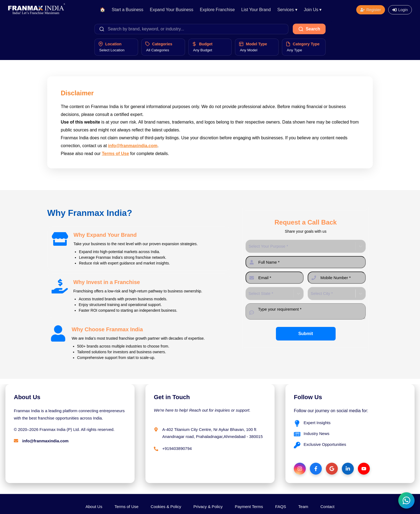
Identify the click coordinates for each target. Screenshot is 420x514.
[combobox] (249, 246)
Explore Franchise (217, 10)
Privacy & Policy (208, 507)
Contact (327, 507)
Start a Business (128, 10)
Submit (306, 334)
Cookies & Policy (166, 507)
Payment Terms (249, 507)
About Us (94, 507)
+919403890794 (177, 448)
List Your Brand (256, 10)
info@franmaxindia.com (133, 146)
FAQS (281, 507)
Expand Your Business (171, 10)
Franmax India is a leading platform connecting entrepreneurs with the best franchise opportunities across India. (69, 414)
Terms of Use (115, 154)
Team (303, 507)
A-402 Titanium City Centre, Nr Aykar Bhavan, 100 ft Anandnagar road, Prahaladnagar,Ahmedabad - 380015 (212, 433)
